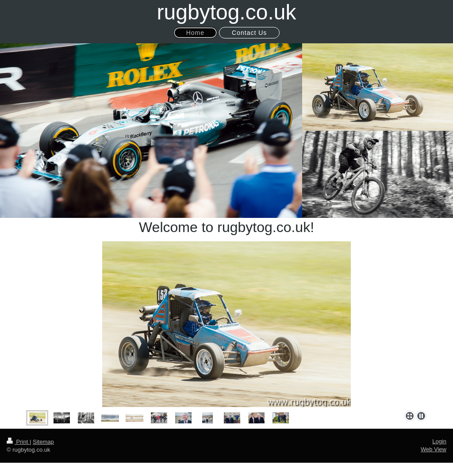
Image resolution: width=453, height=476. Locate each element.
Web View (434, 449)
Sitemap (43, 442)
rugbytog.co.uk (227, 12)
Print (18, 442)
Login (439, 441)
